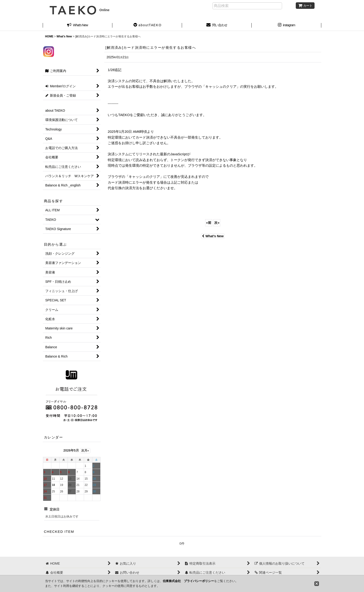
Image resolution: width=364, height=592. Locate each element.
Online (80, 10)
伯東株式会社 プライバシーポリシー (188, 581)
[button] (147, 26)
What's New (213, 236)
